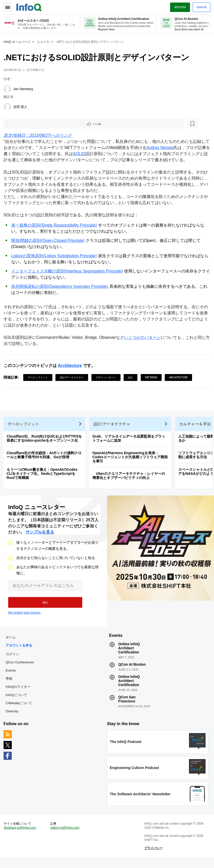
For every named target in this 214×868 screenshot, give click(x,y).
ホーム (12, 644)
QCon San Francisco (127, 705)
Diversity (14, 718)
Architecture (71, 366)
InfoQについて (18, 701)
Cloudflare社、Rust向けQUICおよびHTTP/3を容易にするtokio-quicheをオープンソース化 (46, 442)
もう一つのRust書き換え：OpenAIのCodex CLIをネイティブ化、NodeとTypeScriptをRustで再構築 (44, 477)
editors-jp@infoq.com (66, 837)
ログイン (14, 660)
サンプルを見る (40, 537)
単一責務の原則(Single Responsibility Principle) (56, 225)
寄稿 (10, 685)
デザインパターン (108, 378)
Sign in (200, 6)
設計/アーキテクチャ (74, 378)
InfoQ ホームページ (19, 41)
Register (179, 6)
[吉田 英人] (9, 106)
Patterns (153, 378)
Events (12, 677)
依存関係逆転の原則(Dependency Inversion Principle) (61, 287)
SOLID (89, 154)
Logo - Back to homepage (31, 6)
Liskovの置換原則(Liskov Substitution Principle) (56, 256)
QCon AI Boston (132, 671)
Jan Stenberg (25, 88)
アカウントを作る (20, 652)
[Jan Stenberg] (9, 88)
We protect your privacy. (25, 617)
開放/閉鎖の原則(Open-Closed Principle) (49, 241)
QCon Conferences (21, 669)
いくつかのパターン (144, 338)
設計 (132, 378)
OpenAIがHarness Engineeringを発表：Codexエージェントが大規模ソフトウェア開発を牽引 (132, 460)
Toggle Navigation (10, 6)
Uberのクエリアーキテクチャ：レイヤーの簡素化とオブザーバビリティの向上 (130, 479)
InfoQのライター (20, 693)
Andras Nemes (165, 148)
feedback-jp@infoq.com (21, 837)
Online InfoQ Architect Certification (129, 654)
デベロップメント (39, 378)
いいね (19, 123)
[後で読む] (37, 123)
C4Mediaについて (20, 709)
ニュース (45, 41)
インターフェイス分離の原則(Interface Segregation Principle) (69, 271)
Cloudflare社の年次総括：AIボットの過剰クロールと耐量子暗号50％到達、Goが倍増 (46, 458)
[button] (43, 607)
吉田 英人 (22, 106)
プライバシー (153, 858)
